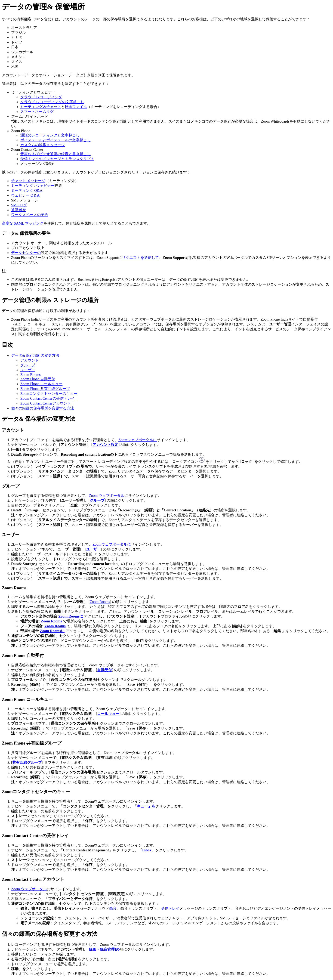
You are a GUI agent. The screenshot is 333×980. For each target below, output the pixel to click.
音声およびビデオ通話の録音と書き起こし (55, 154)
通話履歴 (18, 210)
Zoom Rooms (31, 375)
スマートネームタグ (37, 112)
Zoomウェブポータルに (138, 440)
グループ (28, 365)
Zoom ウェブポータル (107, 496)
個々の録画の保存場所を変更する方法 (43, 408)
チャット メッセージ (28, 181)
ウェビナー (45, 186)
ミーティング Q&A (27, 190)
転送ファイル (76, 107)
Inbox (147, 850)
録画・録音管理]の (104, 949)
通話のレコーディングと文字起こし (50, 135)
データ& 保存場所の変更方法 (35, 355)
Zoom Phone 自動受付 (38, 379)
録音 (113, 908)
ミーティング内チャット (41, 107)
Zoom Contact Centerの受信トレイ (48, 398)
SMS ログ (19, 205)
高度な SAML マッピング (23, 223)
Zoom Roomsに (71, 616)
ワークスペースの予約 (30, 215)
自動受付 (105, 670)
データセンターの (26, 253)
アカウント (30, 360)
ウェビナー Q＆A (25, 195)
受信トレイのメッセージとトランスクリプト (57, 159)
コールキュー (108, 714)
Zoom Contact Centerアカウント (46, 403)
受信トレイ (170, 908)
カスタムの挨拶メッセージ (43, 145)
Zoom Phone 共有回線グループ (45, 389)
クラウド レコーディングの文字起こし (52, 102)
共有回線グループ (27, 762)
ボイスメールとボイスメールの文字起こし (55, 140)
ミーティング (22, 186)
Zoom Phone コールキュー (41, 384)
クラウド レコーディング (41, 97)
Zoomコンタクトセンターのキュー (49, 394)
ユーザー (28, 370)
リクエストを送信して (140, 258)
